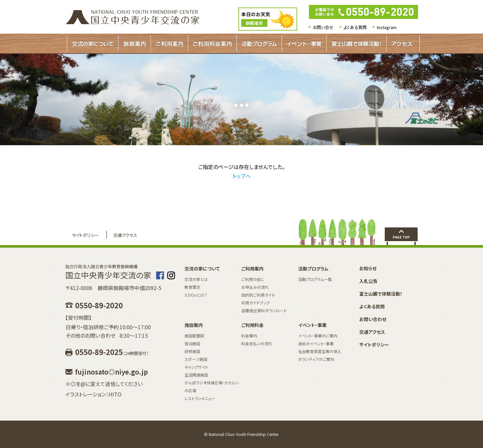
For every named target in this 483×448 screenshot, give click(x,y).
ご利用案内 (169, 43)
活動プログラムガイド (259, 43)
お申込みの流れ (255, 287)
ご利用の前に (253, 279)
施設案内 (135, 43)
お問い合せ (323, 27)
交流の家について (93, 43)
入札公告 (368, 281)
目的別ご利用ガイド (258, 295)
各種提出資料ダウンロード (264, 310)
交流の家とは (196, 279)
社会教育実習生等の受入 (320, 351)
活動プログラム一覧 (315, 279)
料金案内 (249, 336)
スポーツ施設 (196, 359)
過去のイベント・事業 (316, 343)
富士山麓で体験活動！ (356, 43)
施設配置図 (194, 336)
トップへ (242, 176)
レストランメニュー (200, 398)
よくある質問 (355, 27)
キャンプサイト (196, 367)
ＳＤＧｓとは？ (196, 295)
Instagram (387, 27)
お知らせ (368, 268)
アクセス (402, 43)
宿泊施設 (192, 343)
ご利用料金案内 (212, 43)
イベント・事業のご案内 (318, 336)
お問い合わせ (373, 319)
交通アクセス (125, 235)
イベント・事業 (304, 43)
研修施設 (192, 351)
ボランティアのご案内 (316, 359)
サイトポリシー (85, 235)
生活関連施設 (196, 375)
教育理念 (192, 287)
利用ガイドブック (256, 303)
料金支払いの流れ (257, 343)
